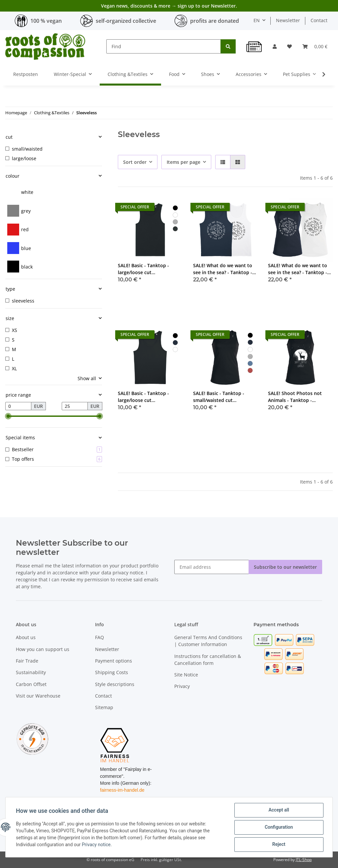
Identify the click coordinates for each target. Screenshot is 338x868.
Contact (319, 20)
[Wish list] (289, 46)
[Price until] (75, 406)
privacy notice (128, 573)
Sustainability (31, 672)
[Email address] (212, 567)
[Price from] (18, 406)
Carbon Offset (31, 684)
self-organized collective (126, 21)
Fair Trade (27, 661)
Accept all (279, 810)
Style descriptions (115, 684)
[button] (275, 46)
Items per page (184, 162)
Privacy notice (96, 845)
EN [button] (257, 20)
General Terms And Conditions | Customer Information (208, 641)
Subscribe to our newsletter (285, 567)
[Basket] (315, 46)
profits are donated (215, 21)
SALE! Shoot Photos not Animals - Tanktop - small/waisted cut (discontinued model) (295, 397)
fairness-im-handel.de (122, 790)
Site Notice (186, 675)
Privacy (182, 686)
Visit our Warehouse (38, 696)
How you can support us (43, 649)
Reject (279, 845)
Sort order (135, 162)
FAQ (100, 637)
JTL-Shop (304, 860)
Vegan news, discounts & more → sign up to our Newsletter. (169, 6)
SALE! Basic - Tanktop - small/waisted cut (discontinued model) (219, 397)
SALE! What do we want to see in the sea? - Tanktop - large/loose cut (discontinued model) (223, 269)
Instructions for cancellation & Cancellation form (208, 660)
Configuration (278, 827)
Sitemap (104, 707)
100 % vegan (46, 21)
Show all (87, 378)
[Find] (164, 46)
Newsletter (288, 20)
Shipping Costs (112, 672)
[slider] (8, 416)
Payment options (114, 661)
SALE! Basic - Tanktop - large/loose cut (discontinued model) (143, 269)
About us (26, 637)
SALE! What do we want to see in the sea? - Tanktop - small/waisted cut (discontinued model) (298, 269)
